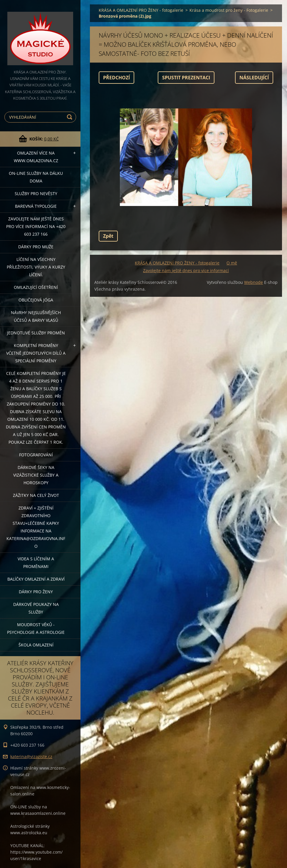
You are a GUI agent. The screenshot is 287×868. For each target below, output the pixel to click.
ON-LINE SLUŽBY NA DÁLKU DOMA (36, 177)
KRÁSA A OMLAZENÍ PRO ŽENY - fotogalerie (141, 10)
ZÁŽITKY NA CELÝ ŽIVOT (36, 495)
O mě (232, 263)
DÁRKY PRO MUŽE (36, 247)
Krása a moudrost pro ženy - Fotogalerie (229, 10)
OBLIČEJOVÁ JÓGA (36, 300)
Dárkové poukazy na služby (36, 608)
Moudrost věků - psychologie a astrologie (36, 628)
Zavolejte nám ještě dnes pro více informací (186, 270)
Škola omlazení (36, 645)
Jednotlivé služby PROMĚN (36, 333)
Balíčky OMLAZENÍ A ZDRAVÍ (36, 579)
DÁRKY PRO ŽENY (36, 592)
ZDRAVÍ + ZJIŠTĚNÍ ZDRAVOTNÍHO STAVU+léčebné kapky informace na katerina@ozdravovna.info (36, 527)
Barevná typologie (36, 206)
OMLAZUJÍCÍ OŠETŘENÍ (36, 287)
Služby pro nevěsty (36, 193)
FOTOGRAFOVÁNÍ (36, 455)
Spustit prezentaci (186, 78)
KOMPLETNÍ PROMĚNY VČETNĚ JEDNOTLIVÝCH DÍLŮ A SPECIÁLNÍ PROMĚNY (36, 353)
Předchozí (116, 78)
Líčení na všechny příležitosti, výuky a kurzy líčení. (36, 267)
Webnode (254, 282)
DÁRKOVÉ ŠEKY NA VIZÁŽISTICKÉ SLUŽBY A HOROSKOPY (36, 475)
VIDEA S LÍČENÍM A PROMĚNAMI (36, 563)
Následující (254, 78)
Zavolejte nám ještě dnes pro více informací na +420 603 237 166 (36, 226)
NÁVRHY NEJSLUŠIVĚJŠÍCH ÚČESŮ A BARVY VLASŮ (36, 316)
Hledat (71, 117)
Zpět (108, 236)
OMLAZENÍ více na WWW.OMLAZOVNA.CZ (36, 157)
